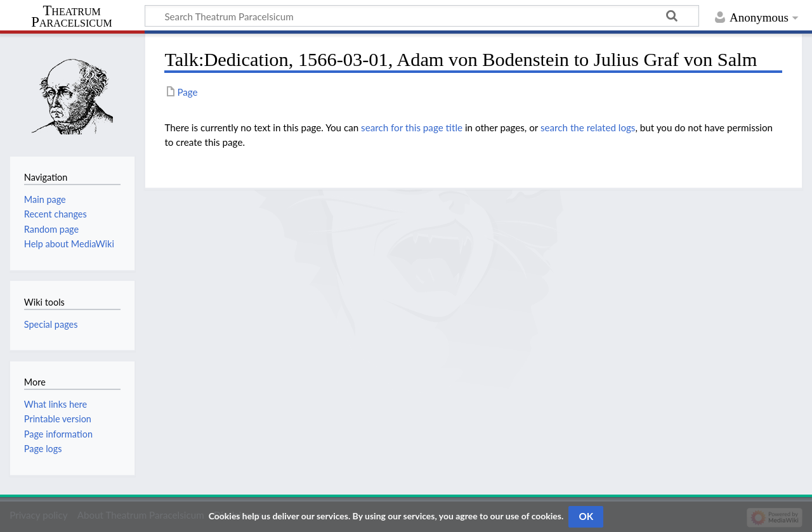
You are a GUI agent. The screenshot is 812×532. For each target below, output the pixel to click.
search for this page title (412, 127)
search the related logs (588, 127)
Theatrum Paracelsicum (71, 16)
